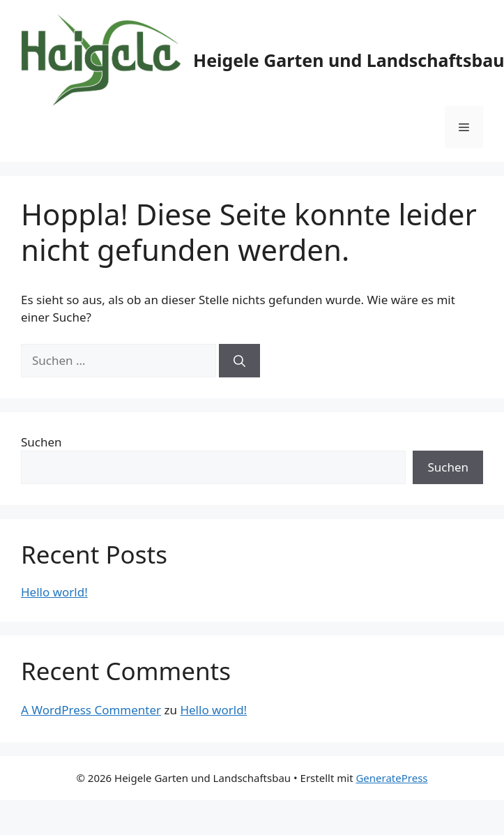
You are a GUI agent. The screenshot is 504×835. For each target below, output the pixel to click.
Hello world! (54, 592)
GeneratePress (391, 778)
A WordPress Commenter (91, 710)
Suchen (41, 442)
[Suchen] (239, 361)
